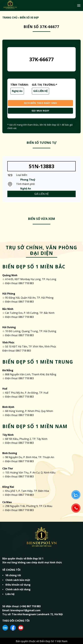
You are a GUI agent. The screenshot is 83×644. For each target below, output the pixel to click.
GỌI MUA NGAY (40, 111)
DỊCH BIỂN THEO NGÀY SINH (40, 103)
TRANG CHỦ (10, 18)
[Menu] (79, 5)
